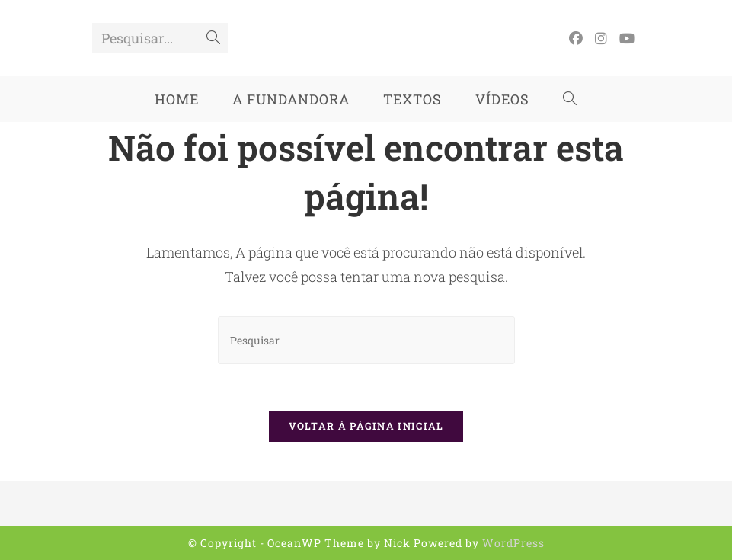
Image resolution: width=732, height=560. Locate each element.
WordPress (513, 543)
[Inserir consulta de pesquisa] (366, 340)
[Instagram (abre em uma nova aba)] (601, 38)
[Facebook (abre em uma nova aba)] (576, 38)
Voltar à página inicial (366, 426)
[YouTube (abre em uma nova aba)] (627, 38)
